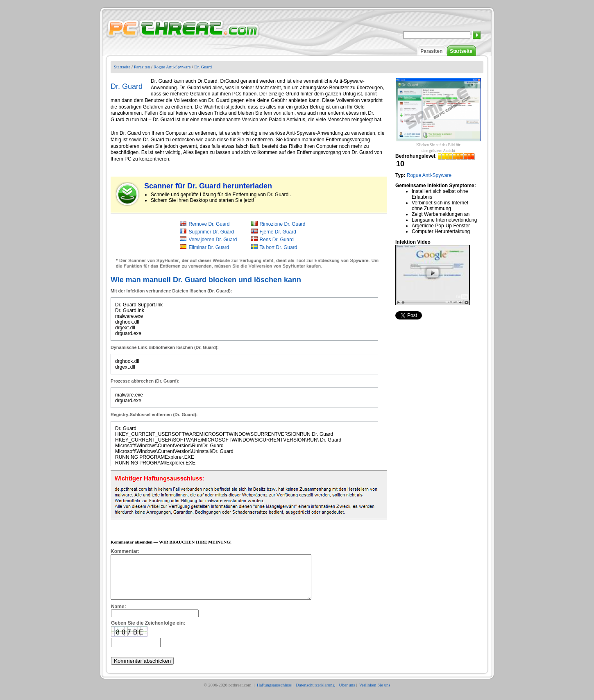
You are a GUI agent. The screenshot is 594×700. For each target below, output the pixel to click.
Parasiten (431, 51)
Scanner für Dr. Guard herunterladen (208, 186)
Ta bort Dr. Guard (279, 247)
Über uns (347, 693)
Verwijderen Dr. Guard (213, 240)
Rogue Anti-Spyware (172, 67)
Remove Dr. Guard (209, 224)
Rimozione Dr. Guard (283, 224)
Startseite (461, 51)
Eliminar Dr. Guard (209, 247)
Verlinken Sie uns (375, 693)
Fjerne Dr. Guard (278, 232)
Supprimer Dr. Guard (211, 232)
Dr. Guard (203, 67)
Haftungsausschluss (274, 693)
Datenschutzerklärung (315, 693)
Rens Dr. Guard (277, 240)
